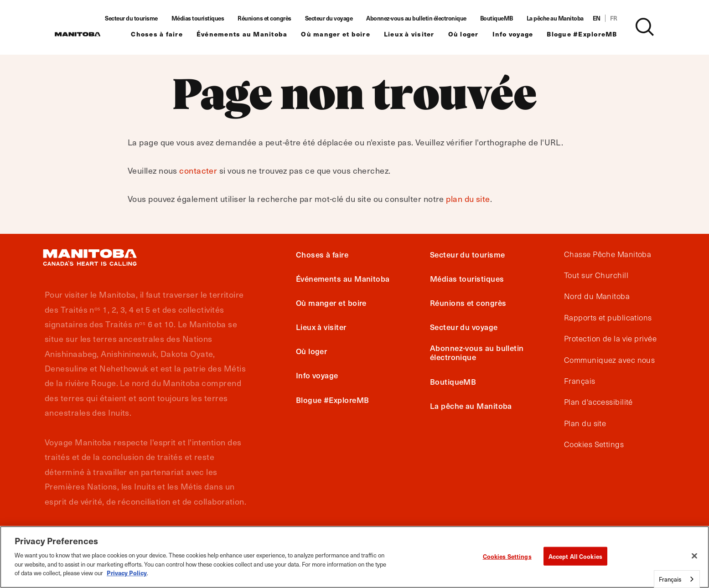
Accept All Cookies (575, 556)
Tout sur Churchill (596, 275)
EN (608, 18)
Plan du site (585, 423)
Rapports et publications (608, 318)
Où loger (475, 34)
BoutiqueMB (508, 18)
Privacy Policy (127, 573)
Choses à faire (168, 34)
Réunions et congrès (276, 18)
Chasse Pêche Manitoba (608, 254)
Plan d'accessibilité (598, 402)
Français (580, 381)
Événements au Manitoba (254, 34)
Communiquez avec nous (609, 360)
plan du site (468, 199)
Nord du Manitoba (597, 296)
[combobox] (677, 579)
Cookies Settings (594, 444)
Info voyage (524, 34)
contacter (198, 170)
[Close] (694, 556)
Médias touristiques (209, 18)
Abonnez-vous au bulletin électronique (428, 18)
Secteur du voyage (340, 18)
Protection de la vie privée (610, 339)
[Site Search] (656, 27)
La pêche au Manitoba (567, 18)
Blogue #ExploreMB (593, 34)
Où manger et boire (347, 34)
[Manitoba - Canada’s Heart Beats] (78, 34)
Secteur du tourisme (143, 18)
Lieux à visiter (421, 34)
